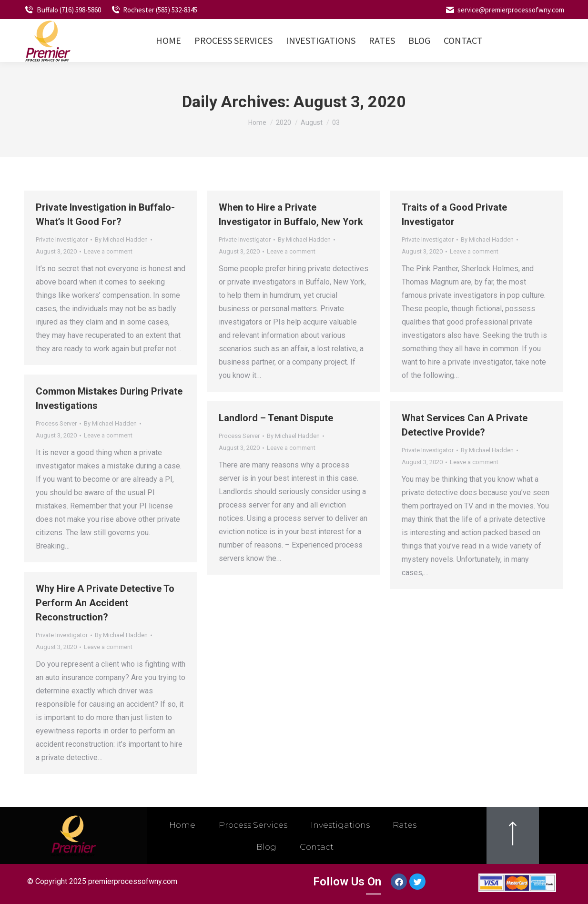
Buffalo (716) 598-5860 (62, 10)
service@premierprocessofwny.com (504, 10)
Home (181, 825)
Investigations (341, 825)
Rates (407, 825)
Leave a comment (108, 251)
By (121, 239)
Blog (266, 847)
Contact (318, 847)
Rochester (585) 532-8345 (154, 10)
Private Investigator (62, 239)
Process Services (252, 825)
